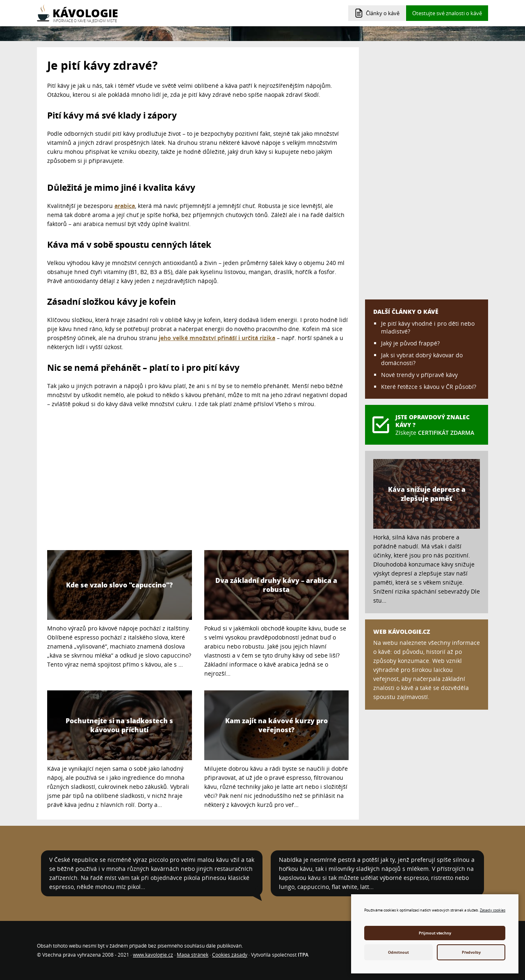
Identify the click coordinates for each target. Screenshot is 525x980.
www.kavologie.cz (153, 955)
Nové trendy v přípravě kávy (419, 375)
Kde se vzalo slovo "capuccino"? (119, 585)
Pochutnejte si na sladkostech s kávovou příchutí (119, 725)
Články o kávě (383, 13)
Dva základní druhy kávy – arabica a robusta (276, 585)
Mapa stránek (193, 955)
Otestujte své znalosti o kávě (447, 13)
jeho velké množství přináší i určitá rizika (217, 338)
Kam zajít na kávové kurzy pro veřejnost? (276, 725)
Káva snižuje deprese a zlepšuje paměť (427, 494)
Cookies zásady (230, 955)
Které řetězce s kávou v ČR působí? (429, 387)
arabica (125, 206)
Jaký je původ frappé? (410, 343)
